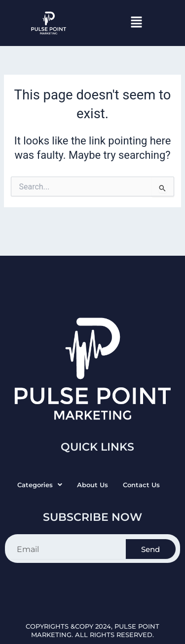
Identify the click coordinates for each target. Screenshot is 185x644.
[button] (136, 23)
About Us (92, 485)
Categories (40, 485)
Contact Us (141, 485)
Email (10, 534)
